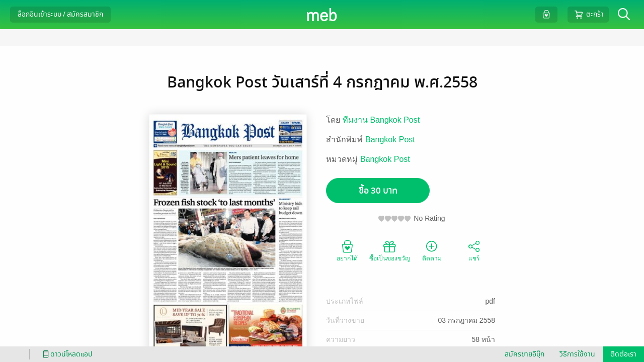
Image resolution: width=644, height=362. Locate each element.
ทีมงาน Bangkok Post (381, 120)
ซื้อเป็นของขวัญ (390, 250)
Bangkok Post (390, 140)
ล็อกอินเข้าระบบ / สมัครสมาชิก (60, 14)
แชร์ (474, 250)
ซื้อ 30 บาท (378, 191)
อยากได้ (347, 250)
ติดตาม (432, 250)
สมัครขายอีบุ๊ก (525, 354)
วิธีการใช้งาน (577, 354)
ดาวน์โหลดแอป (66, 354)
